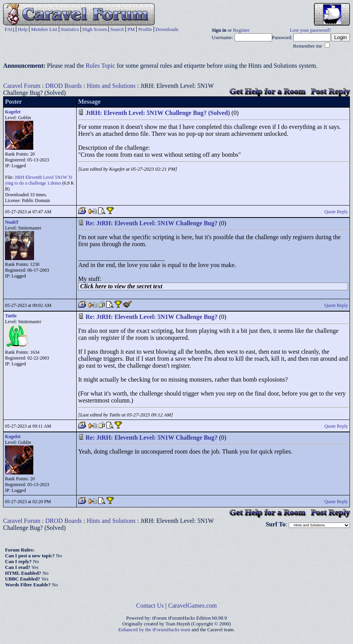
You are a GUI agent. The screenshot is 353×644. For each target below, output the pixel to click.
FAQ (9, 29)
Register (241, 30)
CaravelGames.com (193, 605)
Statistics (70, 29)
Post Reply (330, 91)
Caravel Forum (22, 86)
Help (23, 29)
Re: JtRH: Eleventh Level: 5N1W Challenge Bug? (152, 223)
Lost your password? (311, 30)
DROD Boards (64, 86)
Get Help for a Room (267, 91)
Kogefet (13, 112)
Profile (145, 29)
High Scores (95, 29)
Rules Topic (100, 66)
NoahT (12, 222)
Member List (44, 29)
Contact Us (150, 605)
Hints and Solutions (111, 86)
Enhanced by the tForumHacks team (154, 630)
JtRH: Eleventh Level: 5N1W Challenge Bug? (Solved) (158, 113)
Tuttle (11, 316)
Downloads (167, 29)
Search (117, 29)
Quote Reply (336, 212)
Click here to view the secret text (121, 286)
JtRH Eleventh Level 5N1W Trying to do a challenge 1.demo (39, 180)
